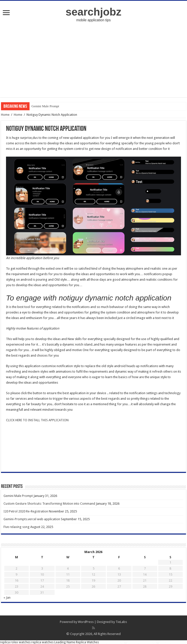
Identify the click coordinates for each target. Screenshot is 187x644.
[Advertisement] (93, 62)
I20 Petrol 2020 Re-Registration (26, 511)
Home (5, 115)
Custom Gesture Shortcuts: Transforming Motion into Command (49, 504)
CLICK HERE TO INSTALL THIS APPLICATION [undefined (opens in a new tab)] (37, 420)
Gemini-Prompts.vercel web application (32, 519)
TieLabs (121, 622)
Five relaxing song (17, 527)
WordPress (86, 622)
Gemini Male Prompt (45, 106)
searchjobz (93, 12)
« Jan (7, 598)
